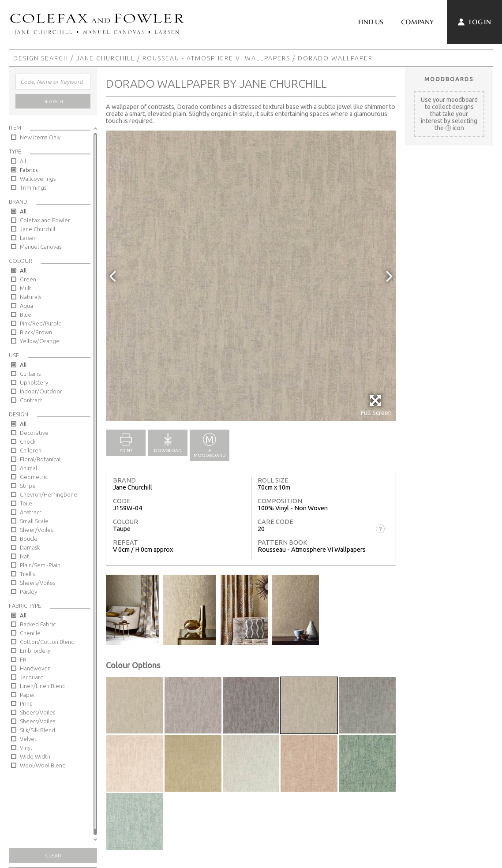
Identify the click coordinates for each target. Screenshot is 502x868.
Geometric (34, 477)
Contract (31, 400)
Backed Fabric (38, 624)
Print (26, 703)
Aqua (26, 306)
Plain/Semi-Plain (40, 565)
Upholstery (34, 382)
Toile (26, 503)
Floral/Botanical (40, 459)
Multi (26, 288)
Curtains (30, 374)
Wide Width (35, 756)
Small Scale (34, 521)
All (23, 161)
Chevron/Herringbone (49, 494)
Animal (28, 468)
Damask (30, 547)
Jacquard (32, 677)
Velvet (28, 739)
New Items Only (40, 137)
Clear (53, 855)
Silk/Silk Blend (37, 730)
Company (417, 22)
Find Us (371, 22)
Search (53, 101)
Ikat (24, 556)
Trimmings (33, 187)
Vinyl (26, 748)
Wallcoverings (38, 179)
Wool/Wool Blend (43, 765)
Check (28, 441)
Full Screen (376, 405)
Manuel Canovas (41, 247)
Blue (26, 314)
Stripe (28, 486)
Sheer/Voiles (36, 530)
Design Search (41, 58)
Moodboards (449, 79)
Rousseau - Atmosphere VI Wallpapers (216, 58)
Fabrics (29, 170)
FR (23, 659)
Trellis (27, 574)
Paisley (28, 591)
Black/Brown (36, 332)
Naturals (30, 297)
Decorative (34, 433)
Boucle (29, 539)
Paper (28, 695)
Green (28, 279)
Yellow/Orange (40, 341)
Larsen (28, 238)
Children (31, 450)
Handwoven (35, 668)
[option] (251, 276)
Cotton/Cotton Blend (47, 642)
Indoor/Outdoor (41, 391)
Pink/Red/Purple (41, 323)
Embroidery (35, 651)
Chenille (30, 633)
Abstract (31, 512)
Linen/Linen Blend (43, 686)
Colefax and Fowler (45, 220)
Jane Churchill (105, 58)
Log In (474, 22)
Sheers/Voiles (37, 583)
